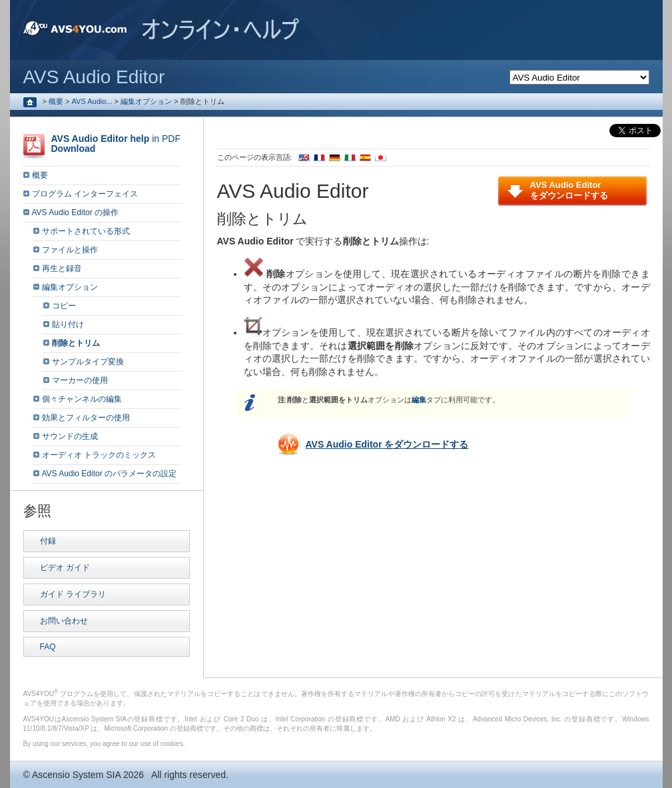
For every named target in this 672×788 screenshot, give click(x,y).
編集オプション (146, 101)
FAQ (48, 647)
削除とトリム (76, 343)
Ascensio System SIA (76, 775)
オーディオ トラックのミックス (99, 455)
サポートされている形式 (86, 231)
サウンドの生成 (70, 436)
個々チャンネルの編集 (82, 399)
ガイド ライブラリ (73, 594)
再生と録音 (62, 268)
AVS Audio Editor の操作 (76, 212)
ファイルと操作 (70, 250)
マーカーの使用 (80, 380)
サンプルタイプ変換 (88, 362)
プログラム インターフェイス (85, 194)
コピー (64, 306)
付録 (48, 541)
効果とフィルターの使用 (86, 418)
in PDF (116, 144)
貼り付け (68, 324)
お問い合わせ (64, 621)
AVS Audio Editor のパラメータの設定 (110, 474)
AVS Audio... (92, 101)
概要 (56, 101)
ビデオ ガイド (65, 568)
